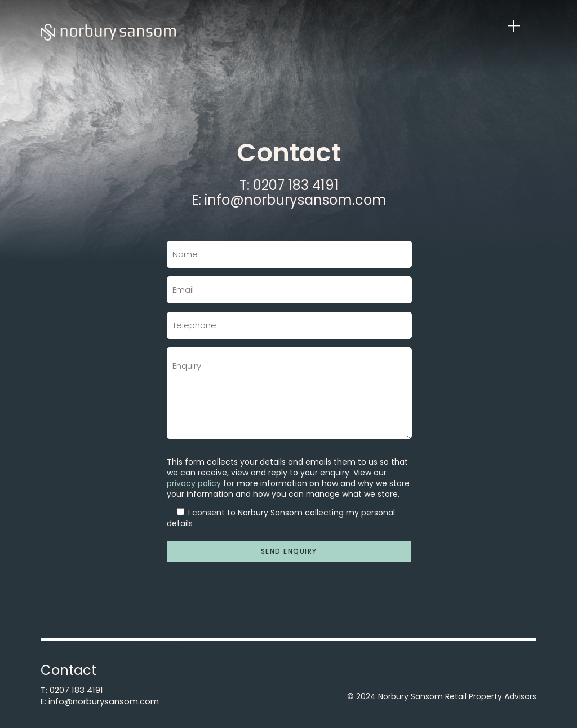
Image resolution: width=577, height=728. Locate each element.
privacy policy (194, 483)
